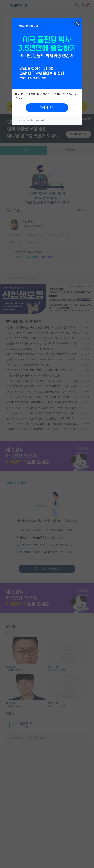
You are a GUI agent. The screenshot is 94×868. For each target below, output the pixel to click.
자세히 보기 (47, 108)
